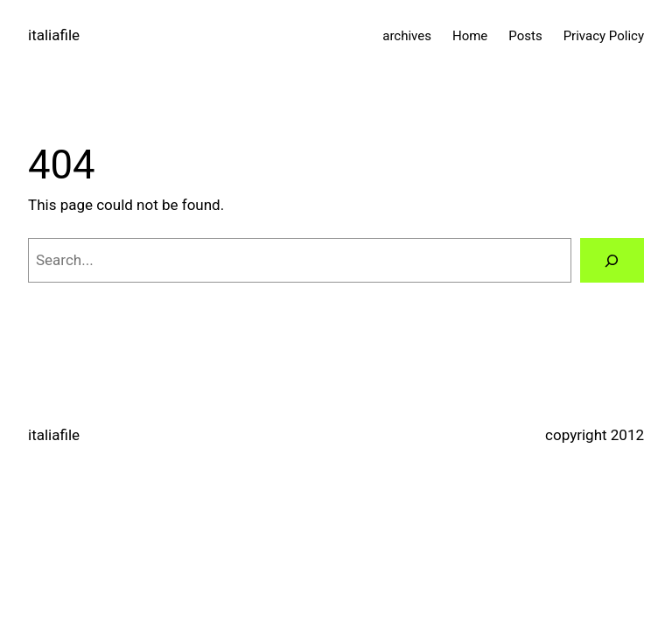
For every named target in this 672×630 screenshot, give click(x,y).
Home (470, 36)
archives (407, 36)
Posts (525, 36)
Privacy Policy (604, 36)
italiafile (54, 35)
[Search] (612, 260)
